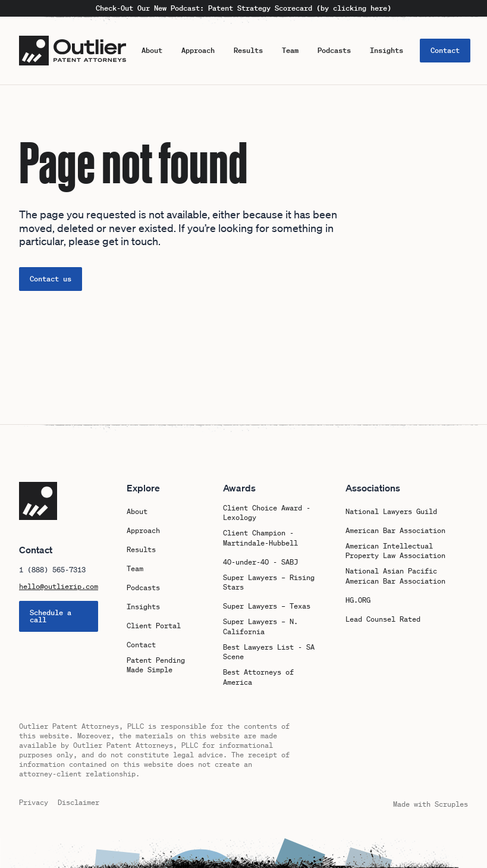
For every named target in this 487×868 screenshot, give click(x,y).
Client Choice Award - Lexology (267, 513)
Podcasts (334, 50)
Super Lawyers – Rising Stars (269, 583)
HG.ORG (358, 600)
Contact (445, 50)
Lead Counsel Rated (383, 619)
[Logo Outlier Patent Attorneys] (73, 51)
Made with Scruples (431, 804)
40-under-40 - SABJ (260, 562)
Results (248, 50)
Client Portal (154, 626)
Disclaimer (78, 802)
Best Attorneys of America (258, 677)
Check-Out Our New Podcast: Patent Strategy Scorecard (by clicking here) (243, 8)
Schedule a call (51, 616)
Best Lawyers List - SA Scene (269, 652)
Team (290, 50)
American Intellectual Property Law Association (395, 551)
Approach (198, 50)
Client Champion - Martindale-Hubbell (260, 538)
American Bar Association (395, 531)
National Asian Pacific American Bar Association (395, 576)
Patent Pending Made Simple (156, 665)
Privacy (34, 802)
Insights (387, 50)
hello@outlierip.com (59, 587)
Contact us (51, 279)
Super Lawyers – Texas (267, 606)
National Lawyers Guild (391, 512)
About (152, 50)
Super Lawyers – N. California (260, 627)
